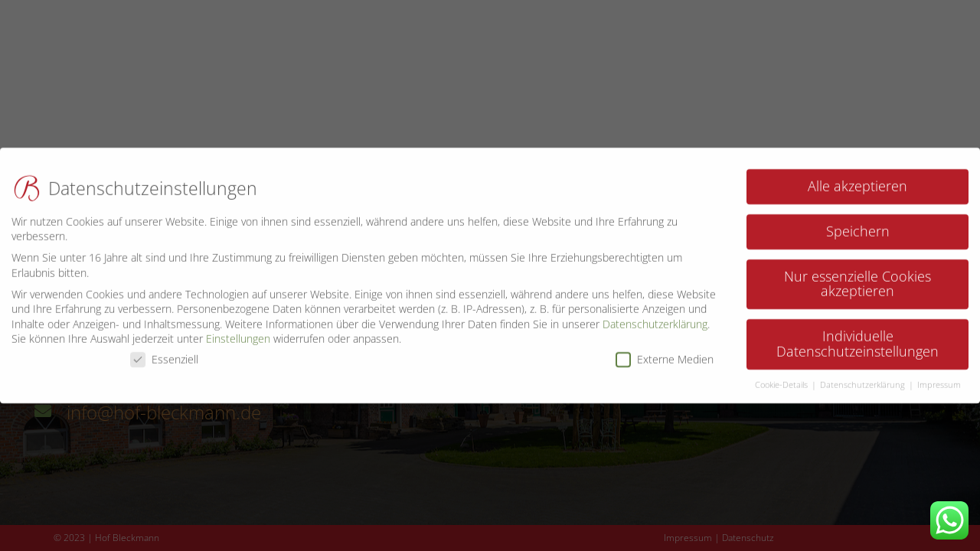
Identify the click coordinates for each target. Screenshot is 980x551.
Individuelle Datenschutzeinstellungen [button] (857, 337)
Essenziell (164, 352)
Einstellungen (238, 332)
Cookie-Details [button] (782, 377)
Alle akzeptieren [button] (857, 178)
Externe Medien (665, 352)
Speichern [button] (858, 223)
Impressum (939, 377)
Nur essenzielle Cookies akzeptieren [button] (857, 276)
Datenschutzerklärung (655, 316)
